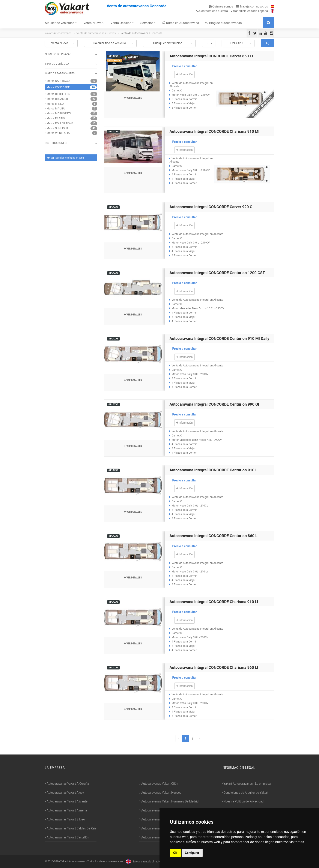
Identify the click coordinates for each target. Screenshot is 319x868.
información (184, 75)
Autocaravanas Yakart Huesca (160, 793)
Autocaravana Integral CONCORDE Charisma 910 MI (214, 131)
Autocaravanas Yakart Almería (66, 810)
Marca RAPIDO (56, 118)
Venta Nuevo (94, 23)
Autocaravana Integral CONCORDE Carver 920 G (211, 207)
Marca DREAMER (57, 99)
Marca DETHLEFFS (58, 94)
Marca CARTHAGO (58, 81)
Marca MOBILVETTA (59, 113)
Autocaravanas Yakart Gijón (159, 784)
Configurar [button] (192, 853)
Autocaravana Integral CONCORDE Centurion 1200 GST (217, 273)
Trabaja (252, 6)
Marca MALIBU (56, 108)
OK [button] (175, 853)
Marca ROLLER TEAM (60, 123)
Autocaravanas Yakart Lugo (159, 819)
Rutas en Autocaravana (181, 23)
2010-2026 (53, 862)
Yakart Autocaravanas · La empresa (246, 784)
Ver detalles (133, 98)
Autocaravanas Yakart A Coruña (67, 784)
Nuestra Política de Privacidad (243, 801)
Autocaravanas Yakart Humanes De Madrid (169, 801)
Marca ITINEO (55, 104)
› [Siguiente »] (199, 738)
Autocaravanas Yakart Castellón (67, 837)
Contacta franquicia (232, 11)
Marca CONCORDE (58, 87)
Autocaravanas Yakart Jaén (159, 810)
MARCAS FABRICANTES (71, 73)
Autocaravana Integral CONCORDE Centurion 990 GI (214, 404)
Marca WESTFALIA (58, 133)
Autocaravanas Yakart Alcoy (64, 793)
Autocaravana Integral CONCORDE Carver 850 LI (211, 56)
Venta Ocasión (123, 23)
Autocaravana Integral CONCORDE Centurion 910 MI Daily (219, 338)
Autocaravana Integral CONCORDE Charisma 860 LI (214, 667)
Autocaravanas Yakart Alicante (66, 801)
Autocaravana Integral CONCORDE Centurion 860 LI (214, 536)
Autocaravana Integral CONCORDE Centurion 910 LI (214, 470)
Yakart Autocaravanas (58, 33)
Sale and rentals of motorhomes (147, 862)
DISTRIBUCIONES (71, 143)
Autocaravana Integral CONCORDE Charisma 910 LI (214, 602)
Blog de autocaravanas (223, 23)
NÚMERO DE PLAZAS (71, 54)
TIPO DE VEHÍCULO (71, 64)
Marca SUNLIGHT (57, 128)
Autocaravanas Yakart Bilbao (65, 819)
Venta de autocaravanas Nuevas (96, 33)
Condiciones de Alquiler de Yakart (245, 793)
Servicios (148, 23)
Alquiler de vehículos (61, 23)
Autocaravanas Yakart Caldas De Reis (71, 828)
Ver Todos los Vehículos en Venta (66, 158)
